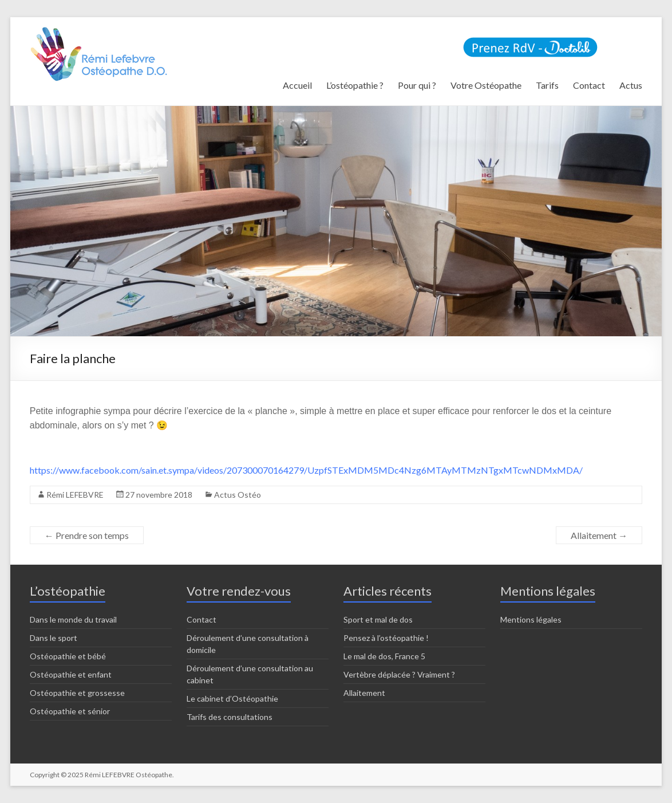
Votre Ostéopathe (486, 85)
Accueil (297, 85)
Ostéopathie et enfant (71, 674)
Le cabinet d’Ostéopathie (232, 698)
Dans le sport (54, 638)
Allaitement (599, 535)
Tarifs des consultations (230, 717)
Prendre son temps (87, 535)
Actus (631, 85)
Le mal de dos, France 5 (384, 656)
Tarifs (547, 85)
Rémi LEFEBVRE (75, 495)
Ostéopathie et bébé (68, 656)
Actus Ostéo (238, 495)
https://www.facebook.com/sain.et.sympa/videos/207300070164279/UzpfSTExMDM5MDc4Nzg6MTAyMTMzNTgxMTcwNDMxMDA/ (306, 470)
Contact (589, 85)
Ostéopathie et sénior (70, 711)
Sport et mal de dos (378, 619)
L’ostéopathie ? (355, 85)
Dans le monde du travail (73, 619)
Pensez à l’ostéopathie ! (386, 638)
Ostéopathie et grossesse (77, 693)
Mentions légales (531, 619)
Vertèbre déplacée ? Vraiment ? (399, 674)
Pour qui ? (417, 85)
